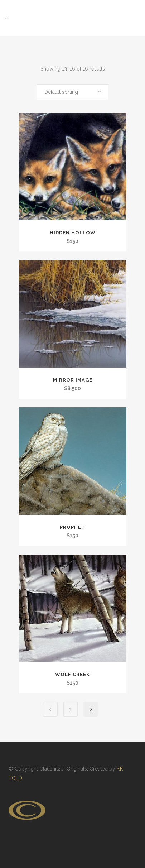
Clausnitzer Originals (63, 769)
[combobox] (73, 92)
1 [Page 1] (71, 709)
